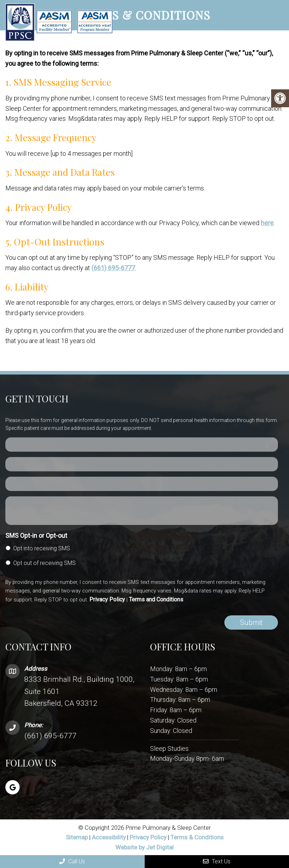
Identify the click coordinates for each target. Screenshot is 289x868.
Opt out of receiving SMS (44, 563)
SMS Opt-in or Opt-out (36, 535)
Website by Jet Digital (144, 847)
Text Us (217, 861)
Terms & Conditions (197, 837)
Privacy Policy (107, 599)
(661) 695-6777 (113, 268)
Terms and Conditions (156, 599)
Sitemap (77, 837)
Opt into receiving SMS (42, 548)
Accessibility (109, 837)
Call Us (72, 861)
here (267, 223)
